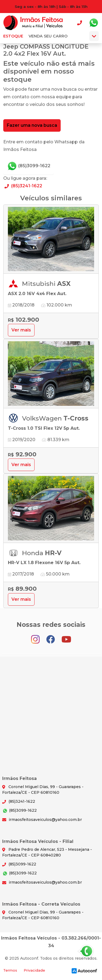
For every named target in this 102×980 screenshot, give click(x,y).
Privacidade (34, 970)
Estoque (13, 36)
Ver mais (21, 330)
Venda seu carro (48, 36)
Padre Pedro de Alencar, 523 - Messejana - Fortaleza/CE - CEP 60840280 (47, 852)
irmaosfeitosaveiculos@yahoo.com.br (42, 820)
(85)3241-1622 (23, 186)
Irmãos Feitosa (33, 23)
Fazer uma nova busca (32, 125)
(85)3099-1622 (29, 166)
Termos (10, 970)
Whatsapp (94, 23)
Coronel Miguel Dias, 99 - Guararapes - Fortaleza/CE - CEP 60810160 (43, 790)
